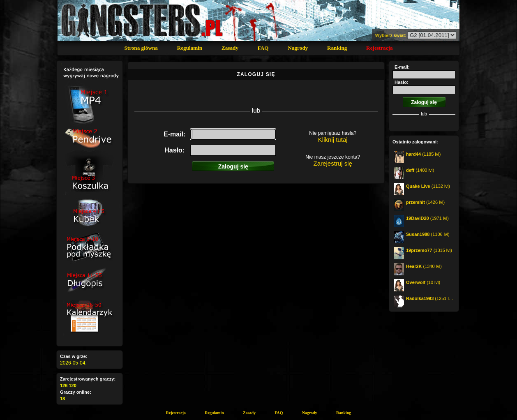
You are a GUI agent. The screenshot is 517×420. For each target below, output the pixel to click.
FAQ (263, 48)
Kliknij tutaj (333, 140)
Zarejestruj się (333, 163)
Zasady (230, 48)
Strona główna (141, 48)
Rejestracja (379, 48)
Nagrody (298, 48)
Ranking (337, 48)
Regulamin (190, 48)
